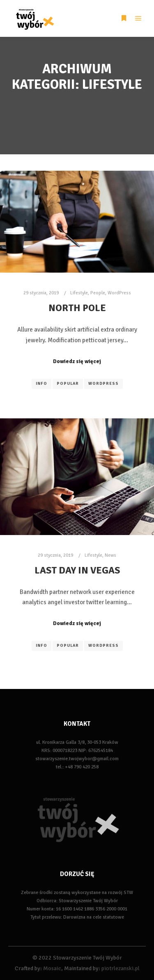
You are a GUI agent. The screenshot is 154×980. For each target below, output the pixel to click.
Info (41, 384)
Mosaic (52, 968)
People (98, 293)
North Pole (77, 308)
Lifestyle (79, 293)
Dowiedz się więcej (77, 361)
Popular (68, 384)
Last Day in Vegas (77, 570)
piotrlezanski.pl (121, 968)
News (110, 555)
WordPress (119, 293)
